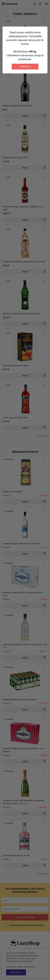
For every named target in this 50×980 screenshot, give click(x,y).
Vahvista (25, 67)
